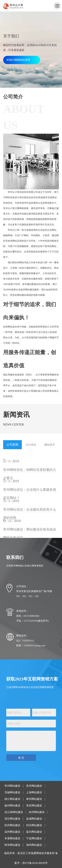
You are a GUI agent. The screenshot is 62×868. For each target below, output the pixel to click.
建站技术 (50, 445)
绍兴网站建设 (34, 825)
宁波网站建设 (34, 838)
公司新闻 (12, 445)
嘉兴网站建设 (34, 832)
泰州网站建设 (34, 799)
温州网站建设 (12, 832)
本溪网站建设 (12, 838)
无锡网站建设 (12, 792)
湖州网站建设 (34, 845)
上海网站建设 (34, 792)
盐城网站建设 (34, 819)
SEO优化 (31, 445)
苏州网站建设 (34, 786)
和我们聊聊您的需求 (18, 60)
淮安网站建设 (34, 806)
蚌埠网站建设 (12, 845)
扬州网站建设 (12, 806)
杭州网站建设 (12, 825)
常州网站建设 (12, 786)
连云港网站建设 (14, 812)
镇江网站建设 (12, 799)
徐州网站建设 (37, 812)
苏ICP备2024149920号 (35, 863)
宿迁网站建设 (12, 819)
